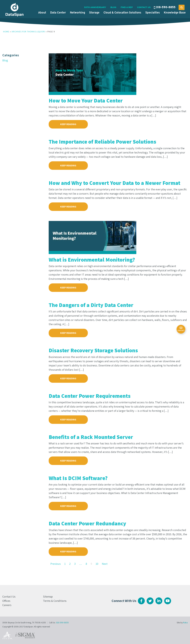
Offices (6, 601)
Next (105, 564)
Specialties (153, 13)
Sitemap (48, 597)
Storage (94, 13)
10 (97, 564)
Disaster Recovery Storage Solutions (93, 350)
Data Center (58, 13)
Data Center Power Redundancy (87, 523)
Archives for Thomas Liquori (28, 32)
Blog (113, 7)
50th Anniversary (95, 7)
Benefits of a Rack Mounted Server (91, 437)
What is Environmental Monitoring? (92, 260)
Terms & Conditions (55, 601)
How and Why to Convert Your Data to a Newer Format (114, 183)
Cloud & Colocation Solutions (122, 13)
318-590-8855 (166, 7)
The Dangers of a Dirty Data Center (91, 305)
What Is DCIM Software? (78, 478)
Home (6, 32)
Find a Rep (127, 7)
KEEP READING (68, 124)
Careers (7, 605)
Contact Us (144, 7)
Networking (78, 13)
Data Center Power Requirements (90, 396)
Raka (185, 623)
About (42, 13)
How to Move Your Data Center (86, 100)
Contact (181, 330)
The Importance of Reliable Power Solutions (102, 142)
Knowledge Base (175, 13)
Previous (56, 564)
